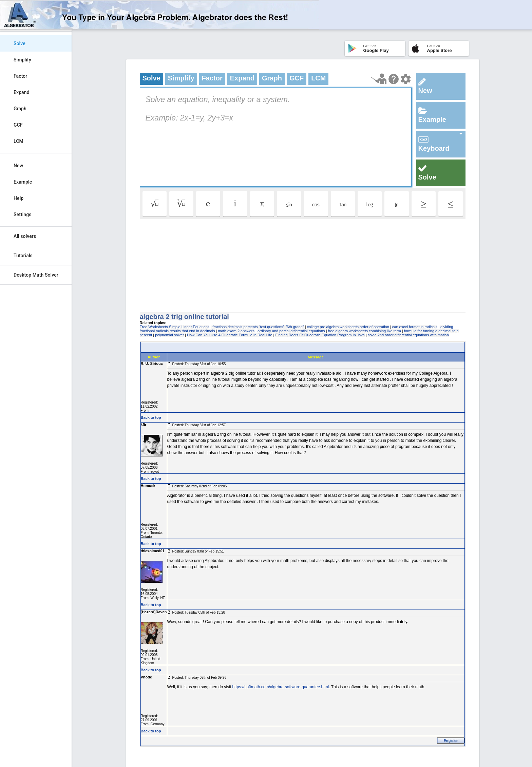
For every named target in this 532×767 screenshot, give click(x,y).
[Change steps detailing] (406, 79)
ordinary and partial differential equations (291, 331)
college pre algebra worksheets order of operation (348, 327)
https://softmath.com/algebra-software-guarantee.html (280, 687)
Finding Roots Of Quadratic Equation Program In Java (320, 335)
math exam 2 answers (236, 331)
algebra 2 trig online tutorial (184, 317)
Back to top (151, 417)
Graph (20, 109)
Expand (22, 92)
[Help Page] (394, 79)
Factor (20, 76)
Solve (20, 43)
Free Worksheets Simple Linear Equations (175, 327)
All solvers (25, 236)
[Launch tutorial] (379, 79)
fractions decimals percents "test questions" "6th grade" (258, 327)
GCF (18, 125)
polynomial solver (169, 335)
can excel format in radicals (415, 327)
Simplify (22, 60)
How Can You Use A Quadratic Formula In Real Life (230, 335)
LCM (18, 141)
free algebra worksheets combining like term (365, 331)
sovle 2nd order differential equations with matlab (408, 335)
